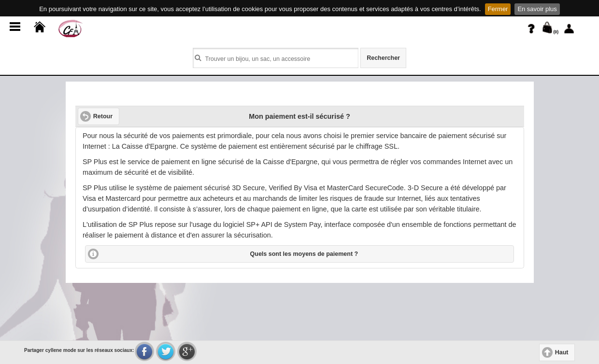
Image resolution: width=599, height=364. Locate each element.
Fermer (498, 9)
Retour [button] (103, 116)
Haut (562, 352)
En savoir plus (537, 9)
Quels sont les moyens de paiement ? (304, 254)
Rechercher (383, 58)
